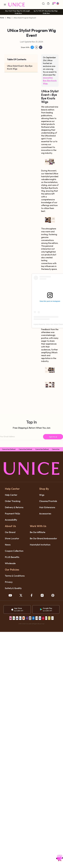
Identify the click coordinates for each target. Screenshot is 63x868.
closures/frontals (48, 501)
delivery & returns (14, 507)
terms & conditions (15, 576)
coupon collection (14, 551)
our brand (10, 532)
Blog (9, 18)
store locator (12, 538)
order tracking (13, 501)
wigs (42, 495)
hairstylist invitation (40, 545)
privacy (9, 582)
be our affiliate (38, 532)
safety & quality (13, 588)
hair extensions (47, 507)
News (8, 545)
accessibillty (11, 520)
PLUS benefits (12, 557)
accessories (45, 514)
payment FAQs (12, 514)
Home (2, 18)
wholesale (10, 563)
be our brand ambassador (43, 538)
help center (11, 495)
